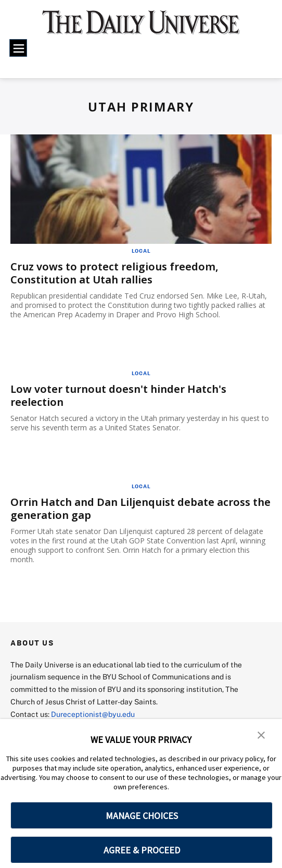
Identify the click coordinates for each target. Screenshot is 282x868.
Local (141, 251)
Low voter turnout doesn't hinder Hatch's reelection (118, 395)
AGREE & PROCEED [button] (142, 850)
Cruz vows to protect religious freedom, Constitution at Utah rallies (114, 273)
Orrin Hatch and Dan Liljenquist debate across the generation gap (140, 509)
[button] (261, 734)
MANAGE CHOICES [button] (142, 816)
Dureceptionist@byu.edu (93, 714)
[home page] (141, 28)
